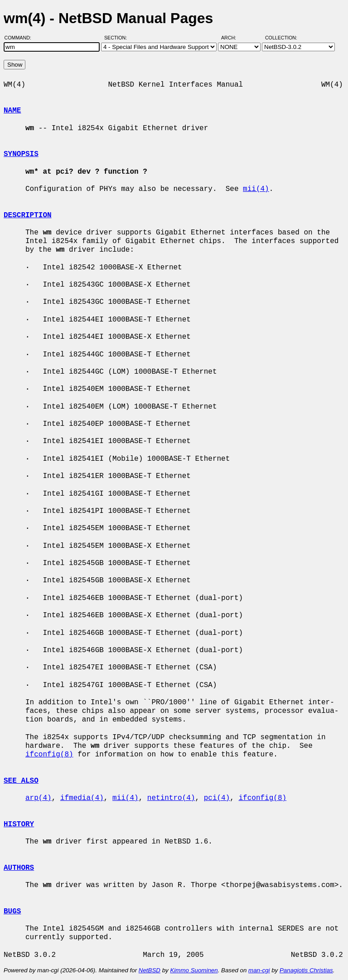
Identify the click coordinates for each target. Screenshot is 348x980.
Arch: (233, 38)
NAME (12, 111)
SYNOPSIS (21, 154)
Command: (21, 38)
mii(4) (256, 189)
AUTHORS (19, 868)
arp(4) (39, 798)
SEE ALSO (21, 781)
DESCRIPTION (28, 215)
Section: (118, 38)
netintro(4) (171, 798)
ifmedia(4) (82, 798)
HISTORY (19, 824)
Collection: (281, 38)
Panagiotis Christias (306, 970)
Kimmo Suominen (194, 970)
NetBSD (150, 970)
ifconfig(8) (49, 755)
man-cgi (259, 970)
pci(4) (217, 798)
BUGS (12, 912)
